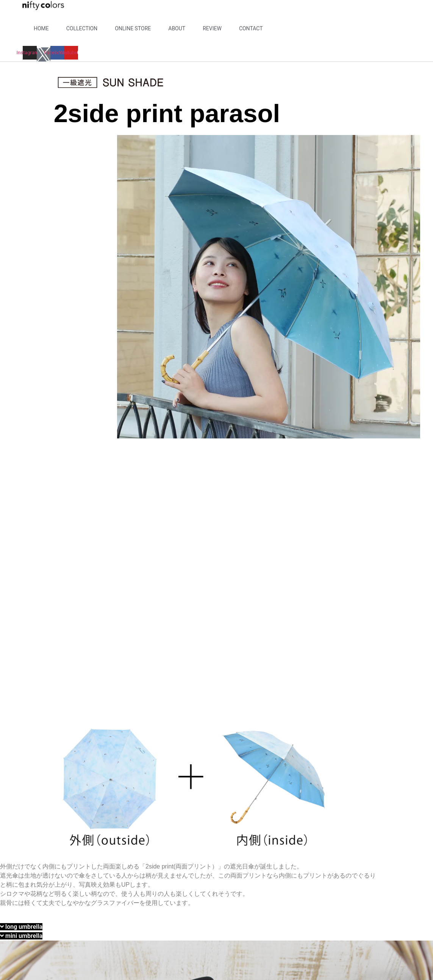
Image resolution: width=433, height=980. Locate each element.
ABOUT (177, 28)
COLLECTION (82, 28)
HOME (41, 28)
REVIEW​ (212, 28)
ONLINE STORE (133, 28)
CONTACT (251, 28)
